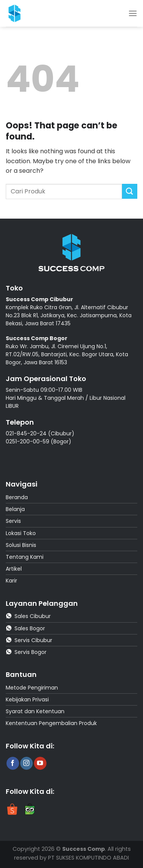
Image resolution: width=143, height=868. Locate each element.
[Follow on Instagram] (27, 763)
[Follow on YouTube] (40, 763)
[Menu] (133, 13)
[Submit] (130, 191)
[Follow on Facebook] (13, 763)
